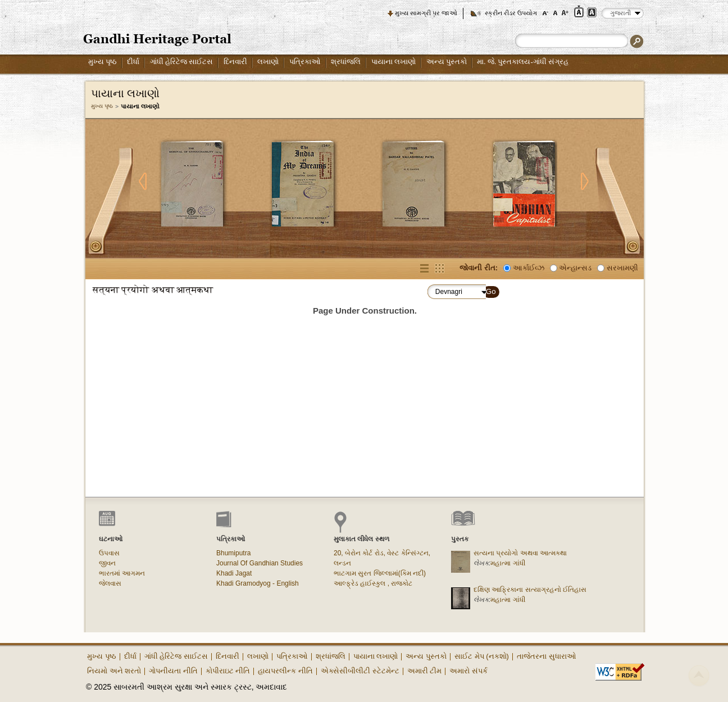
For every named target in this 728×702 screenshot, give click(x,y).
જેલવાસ (110, 583)
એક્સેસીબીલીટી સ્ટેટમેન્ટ (360, 671)
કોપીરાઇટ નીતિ (228, 671)
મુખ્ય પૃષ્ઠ (103, 62)
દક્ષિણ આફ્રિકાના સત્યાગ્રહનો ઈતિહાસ (530, 590)
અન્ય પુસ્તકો (447, 62)
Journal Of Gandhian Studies (260, 563)
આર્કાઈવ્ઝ (529, 268)
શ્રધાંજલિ (346, 62)
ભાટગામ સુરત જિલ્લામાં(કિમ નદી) (380, 573)
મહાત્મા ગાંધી (508, 563)
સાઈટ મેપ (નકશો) (482, 656)
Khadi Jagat (234, 573)
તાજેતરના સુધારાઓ (547, 656)
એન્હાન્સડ (575, 268)
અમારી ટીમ (425, 671)
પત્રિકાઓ (305, 62)
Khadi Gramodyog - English (258, 583)
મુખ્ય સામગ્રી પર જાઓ (426, 13)
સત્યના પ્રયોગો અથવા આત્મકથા (520, 553)
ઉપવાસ (109, 553)
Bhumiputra (233, 553)
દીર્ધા (133, 62)
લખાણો (268, 62)
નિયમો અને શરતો (114, 671)
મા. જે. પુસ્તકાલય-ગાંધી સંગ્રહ (523, 62)
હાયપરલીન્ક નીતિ (285, 671)
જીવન (107, 563)
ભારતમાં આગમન (122, 573)
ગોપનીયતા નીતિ (173, 671)
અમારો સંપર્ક (468, 671)
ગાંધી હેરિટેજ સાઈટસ (182, 62)
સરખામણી (622, 268)
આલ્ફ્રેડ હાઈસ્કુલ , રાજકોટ (373, 583)
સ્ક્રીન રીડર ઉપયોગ (511, 13)
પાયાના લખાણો (393, 62)
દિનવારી (235, 62)
